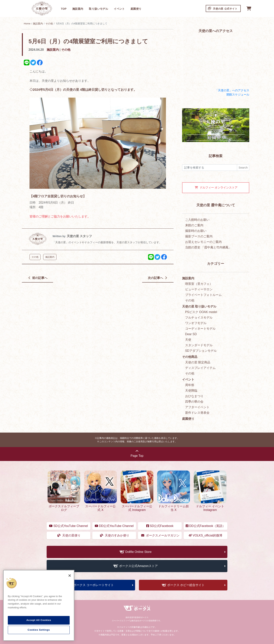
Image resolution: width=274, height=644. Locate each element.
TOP (64, 9)
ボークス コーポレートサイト (94, 585)
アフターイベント (197, 407)
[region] (39, 605)
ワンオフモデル (196, 323)
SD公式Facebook (160, 526)
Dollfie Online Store (139, 552)
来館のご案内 (194, 225)
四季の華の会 (194, 402)
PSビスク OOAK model (201, 312)
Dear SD (191, 334)
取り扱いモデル (98, 9)
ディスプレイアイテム (200, 368)
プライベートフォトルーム (203, 295)
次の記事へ (157, 278)
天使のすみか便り (115, 535)
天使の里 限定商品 (198, 362)
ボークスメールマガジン (160, 535)
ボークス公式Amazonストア (138, 566)
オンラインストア (216, 187)
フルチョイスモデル (199, 318)
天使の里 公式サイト (223, 8)
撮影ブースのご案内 (199, 236)
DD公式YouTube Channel (114, 526)
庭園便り (136, 9)
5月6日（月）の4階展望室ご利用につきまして (88, 41)
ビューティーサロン (199, 289)
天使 (188, 340)
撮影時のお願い (196, 231)
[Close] (70, 576)
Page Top (137, 453)
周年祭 (190, 385)
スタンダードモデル (199, 345)
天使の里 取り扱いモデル (199, 306)
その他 (49, 24)
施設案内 (78, 9)
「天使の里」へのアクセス (232, 90)
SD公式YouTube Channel (68, 526)
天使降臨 (191, 391)
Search (243, 167)
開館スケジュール (238, 94)
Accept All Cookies (39, 620)
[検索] (210, 168)
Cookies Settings (39, 630)
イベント (119, 9)
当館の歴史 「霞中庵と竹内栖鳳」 (208, 247)
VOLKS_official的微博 (205, 535)
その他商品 (190, 357)
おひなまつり (194, 396)
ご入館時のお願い (197, 220)
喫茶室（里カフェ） (199, 284)
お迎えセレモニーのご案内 (203, 242)
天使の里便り (69, 535)
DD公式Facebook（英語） (205, 526)
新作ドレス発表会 (197, 413)
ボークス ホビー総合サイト (186, 585)
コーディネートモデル (200, 329)
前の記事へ (38, 278)
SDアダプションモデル (201, 351)
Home (27, 24)
